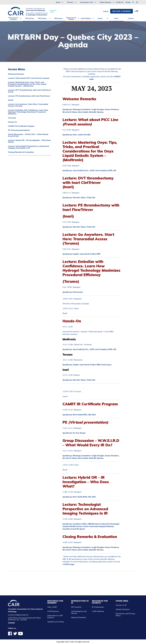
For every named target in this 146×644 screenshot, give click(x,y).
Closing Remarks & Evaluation (21, 152)
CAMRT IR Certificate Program (21, 126)
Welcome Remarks (16, 74)
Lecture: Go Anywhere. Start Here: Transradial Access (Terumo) (28, 105)
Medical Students (79, 617)
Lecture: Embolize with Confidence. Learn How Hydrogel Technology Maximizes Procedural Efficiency (28, 112)
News (116, 18)
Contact (131, 18)
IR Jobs (128, 2)
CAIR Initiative (86, 18)
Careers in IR (121, 605)
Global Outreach (106, 2)
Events (100, 18)
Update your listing (55, 622)
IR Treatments (98, 607)
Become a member (122, 11)
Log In (106, 11)
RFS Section (42, 18)
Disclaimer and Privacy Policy (125, 614)
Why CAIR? (52, 607)
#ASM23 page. (69, 564)
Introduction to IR (87, 2)
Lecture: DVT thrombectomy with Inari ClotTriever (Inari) (29, 91)
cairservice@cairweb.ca (18, 615)
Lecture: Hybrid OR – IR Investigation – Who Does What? (29, 141)
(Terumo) (12, 118)
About (58, 2)
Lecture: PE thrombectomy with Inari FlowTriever (29, 96)
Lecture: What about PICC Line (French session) (29, 78)
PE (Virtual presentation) (19, 130)
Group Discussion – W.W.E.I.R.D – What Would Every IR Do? (28, 135)
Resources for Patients (71, 18)
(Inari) (11, 100)
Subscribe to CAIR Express (55, 616)
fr (137, 2)
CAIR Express (53, 611)
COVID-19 (120, 2)
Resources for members (14, 18)
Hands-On (13, 122)
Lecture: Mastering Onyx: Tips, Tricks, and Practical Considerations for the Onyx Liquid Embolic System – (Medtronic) (27, 84)
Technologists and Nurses (79, 612)
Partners (70, 2)
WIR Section (30, 18)
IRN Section (59, 18)
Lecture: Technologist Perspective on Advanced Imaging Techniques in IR (28, 147)
